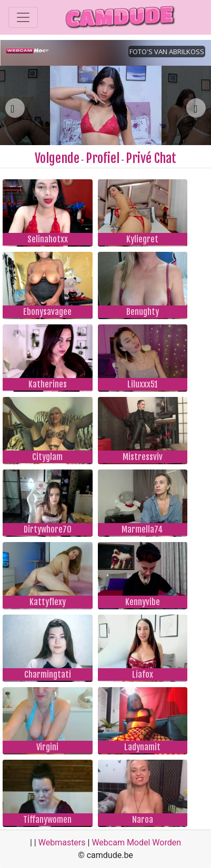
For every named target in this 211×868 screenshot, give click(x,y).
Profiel (103, 158)
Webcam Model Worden (136, 843)
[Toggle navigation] (23, 17)
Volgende (57, 158)
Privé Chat (151, 158)
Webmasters (62, 843)
